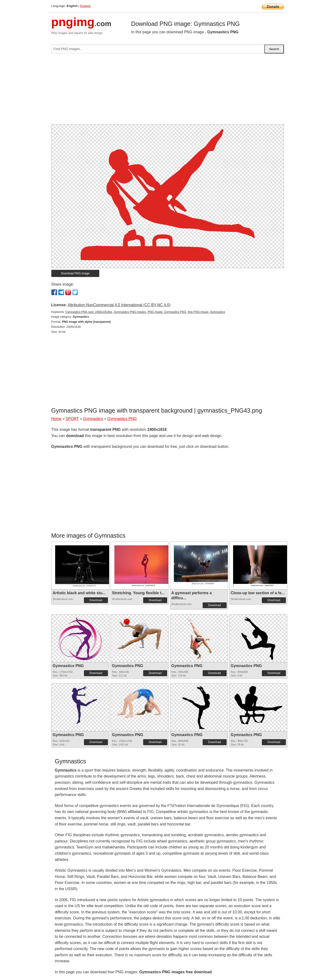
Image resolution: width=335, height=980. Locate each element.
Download (96, 600)
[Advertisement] (168, 91)
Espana (85, 6)
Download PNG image (75, 273)
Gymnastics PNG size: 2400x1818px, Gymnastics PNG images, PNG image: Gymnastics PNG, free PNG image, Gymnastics (145, 312)
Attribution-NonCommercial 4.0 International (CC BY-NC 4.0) (119, 305)
